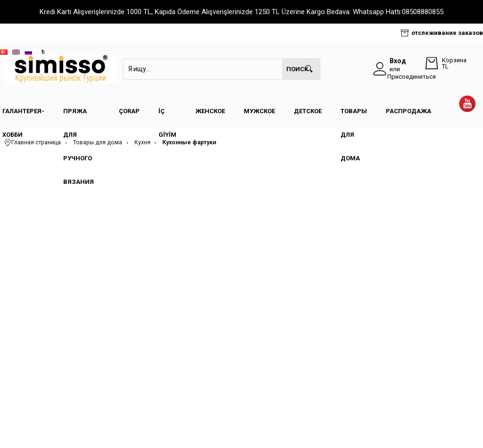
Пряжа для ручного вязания (79, 115)
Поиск (297, 69)
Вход (398, 61)
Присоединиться (412, 77)
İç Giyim (167, 115)
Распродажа (408, 111)
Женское (210, 111)
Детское (308, 111)
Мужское (259, 111)
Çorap (129, 111)
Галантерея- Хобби (23, 115)
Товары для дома (354, 115)
